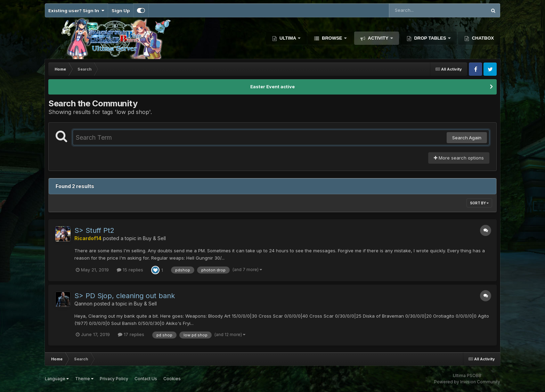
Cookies (172, 379)
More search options (459, 158)
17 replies (131, 334)
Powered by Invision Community (467, 382)
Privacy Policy (114, 379)
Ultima (288, 38)
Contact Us (146, 379)
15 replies (130, 270)
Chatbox (482, 38)
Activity (378, 38)
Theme (84, 379)
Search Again (467, 138)
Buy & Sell (154, 238)
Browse (332, 38)
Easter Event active (272, 87)
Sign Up (121, 10)
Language (57, 379)
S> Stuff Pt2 (94, 230)
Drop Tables (430, 38)
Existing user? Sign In (76, 10)
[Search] (419, 10)
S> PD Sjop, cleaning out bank (125, 296)
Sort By (479, 203)
